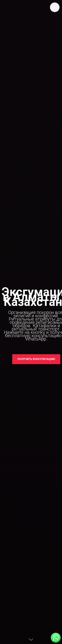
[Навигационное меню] (55, 7)
